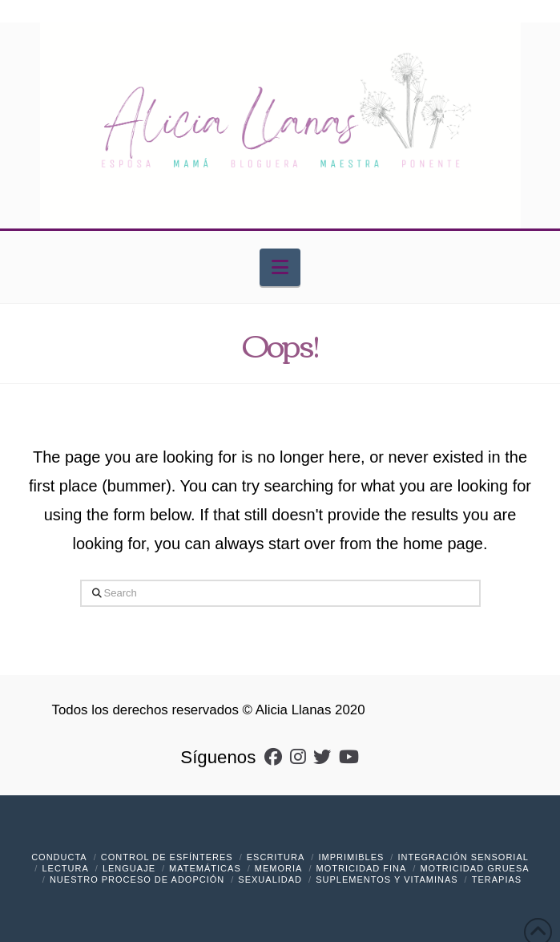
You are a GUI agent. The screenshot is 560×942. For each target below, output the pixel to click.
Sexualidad (270, 879)
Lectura (65, 868)
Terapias (497, 879)
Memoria (279, 868)
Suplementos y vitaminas (387, 879)
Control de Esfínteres (167, 857)
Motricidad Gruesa (474, 868)
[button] (280, 267)
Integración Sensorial (463, 857)
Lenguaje (129, 868)
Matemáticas (205, 868)
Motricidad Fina (362, 868)
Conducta (59, 857)
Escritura (276, 857)
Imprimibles (351, 857)
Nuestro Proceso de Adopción (137, 879)
